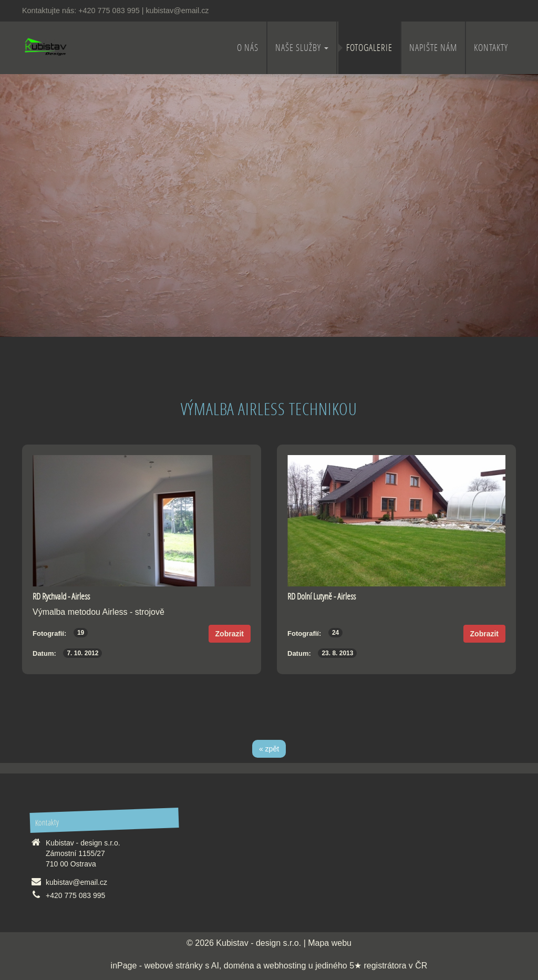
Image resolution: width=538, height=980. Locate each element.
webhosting (284, 966)
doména (239, 966)
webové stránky (174, 966)
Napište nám (433, 48)
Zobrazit (230, 634)
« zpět (269, 749)
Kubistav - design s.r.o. (258, 943)
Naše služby (302, 48)
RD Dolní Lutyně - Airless (322, 596)
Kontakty (491, 48)
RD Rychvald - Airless (61, 596)
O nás (248, 48)
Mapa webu (330, 943)
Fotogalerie (369, 48)
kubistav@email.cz (177, 11)
